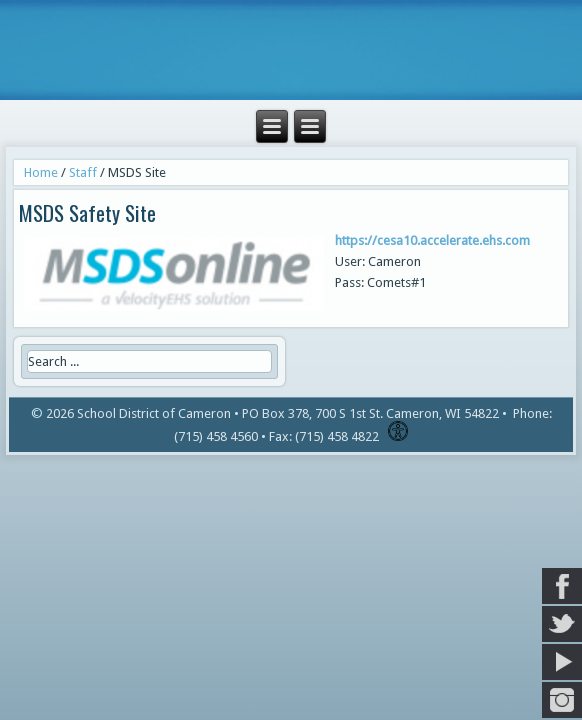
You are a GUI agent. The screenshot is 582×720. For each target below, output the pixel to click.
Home (41, 172)
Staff (83, 172)
